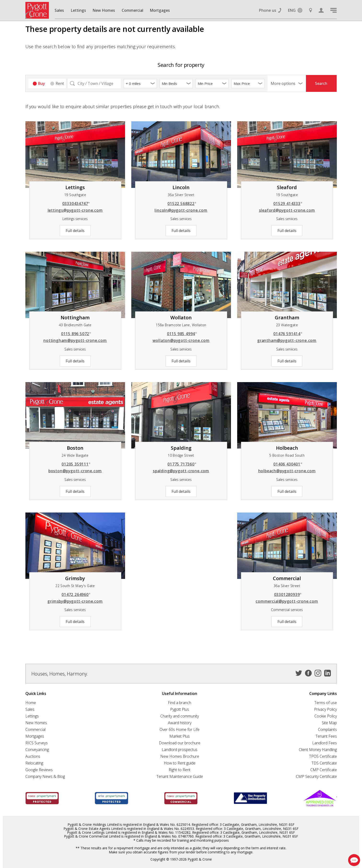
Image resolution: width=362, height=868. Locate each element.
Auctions (33, 756)
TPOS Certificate (323, 756)
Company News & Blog (45, 776)
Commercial (132, 10)
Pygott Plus (180, 709)
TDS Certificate (324, 763)
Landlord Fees (325, 743)
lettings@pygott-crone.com (75, 210)
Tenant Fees (326, 736)
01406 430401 (288, 464)
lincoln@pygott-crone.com (181, 210)
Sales (59, 10)
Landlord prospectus (180, 750)
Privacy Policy (325, 709)
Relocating (34, 763)
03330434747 (76, 204)
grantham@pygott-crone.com (287, 340)
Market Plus (180, 736)
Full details (75, 231)
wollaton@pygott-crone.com (181, 340)
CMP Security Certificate (316, 776)
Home (31, 703)
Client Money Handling (318, 750)
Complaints (327, 729)
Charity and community (180, 716)
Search (321, 83)
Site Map (329, 723)
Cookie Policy (326, 716)
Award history (180, 723)
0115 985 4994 (182, 334)
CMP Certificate (324, 770)
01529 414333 (288, 204)
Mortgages (160, 10)
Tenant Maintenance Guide (180, 776)
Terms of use (326, 703)
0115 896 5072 (76, 334)
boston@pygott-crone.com (75, 471)
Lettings (78, 10)
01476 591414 (288, 334)
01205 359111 (76, 464)
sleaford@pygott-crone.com (287, 210)
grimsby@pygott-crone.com (75, 601)
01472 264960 (76, 594)
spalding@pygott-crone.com (181, 471)
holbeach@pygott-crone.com (287, 471)
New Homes (104, 10)
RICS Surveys (37, 743)
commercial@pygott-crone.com (287, 601)
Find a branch (180, 703)
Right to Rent (180, 770)
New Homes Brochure (180, 756)
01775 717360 (182, 464)
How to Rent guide (180, 763)
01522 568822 (182, 204)
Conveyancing (37, 750)
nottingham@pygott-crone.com (75, 340)
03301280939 (288, 594)
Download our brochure (180, 743)
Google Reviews (39, 770)
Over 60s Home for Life (180, 729)
